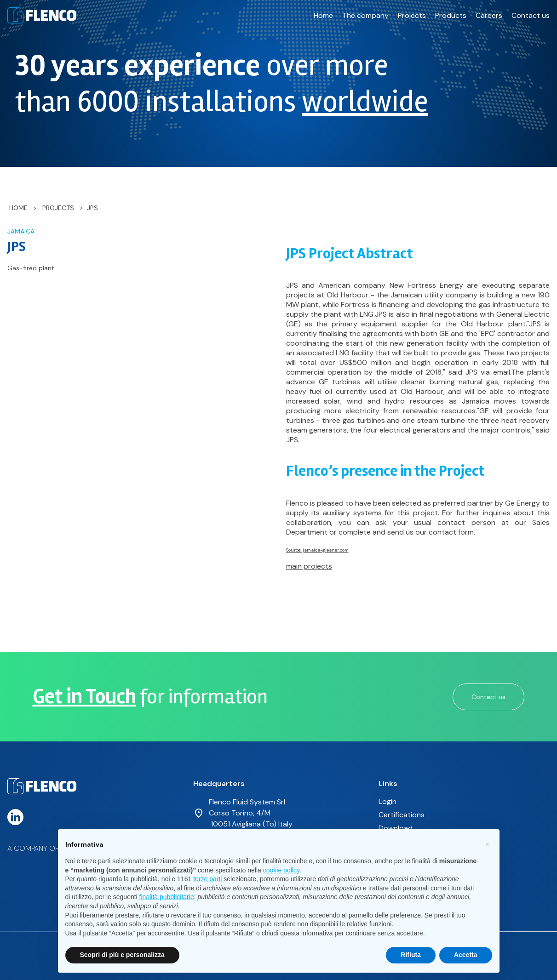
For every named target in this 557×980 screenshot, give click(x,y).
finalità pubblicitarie (167, 897)
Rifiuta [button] (411, 955)
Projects (412, 15)
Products (451, 15)
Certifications (402, 815)
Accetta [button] (466, 955)
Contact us (531, 15)
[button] (488, 844)
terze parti (207, 879)
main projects (309, 566)
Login (388, 801)
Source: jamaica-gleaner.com (317, 550)
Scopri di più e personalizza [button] (122, 955)
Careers (489, 15)
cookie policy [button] (281, 870)
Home (323, 15)
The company (365, 15)
